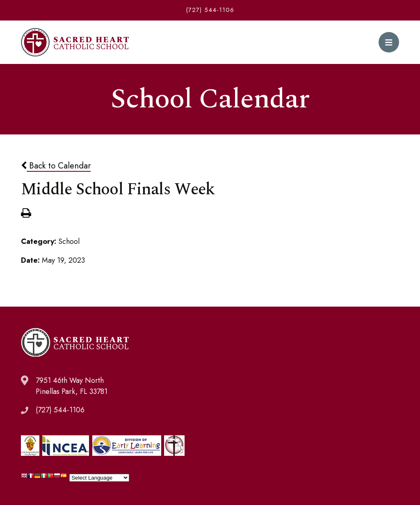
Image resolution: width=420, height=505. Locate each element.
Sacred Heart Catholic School (75, 42)
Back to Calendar (56, 166)
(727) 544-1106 (210, 10)
